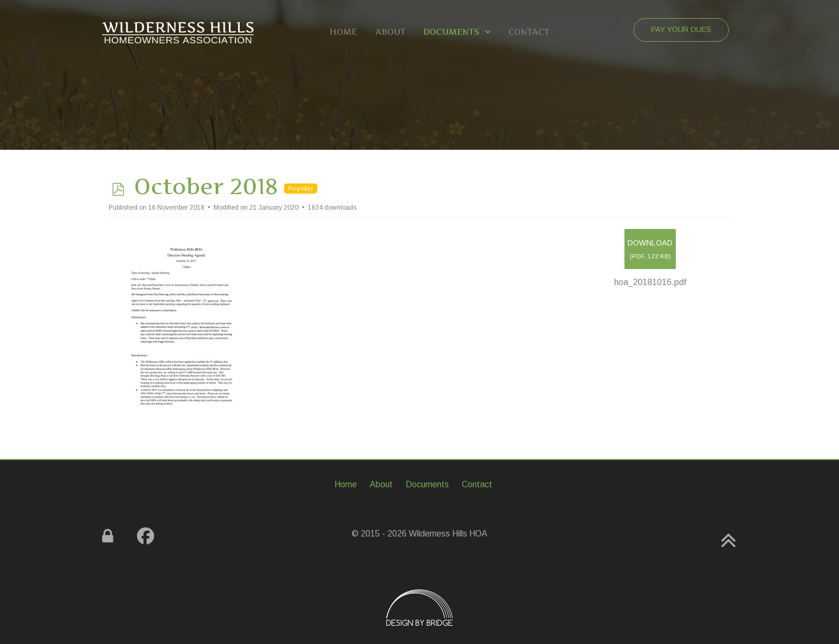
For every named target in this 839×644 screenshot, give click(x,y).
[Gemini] (178, 32)
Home (346, 484)
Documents (427, 484)
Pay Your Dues (681, 29)
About (381, 484)
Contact (477, 484)
